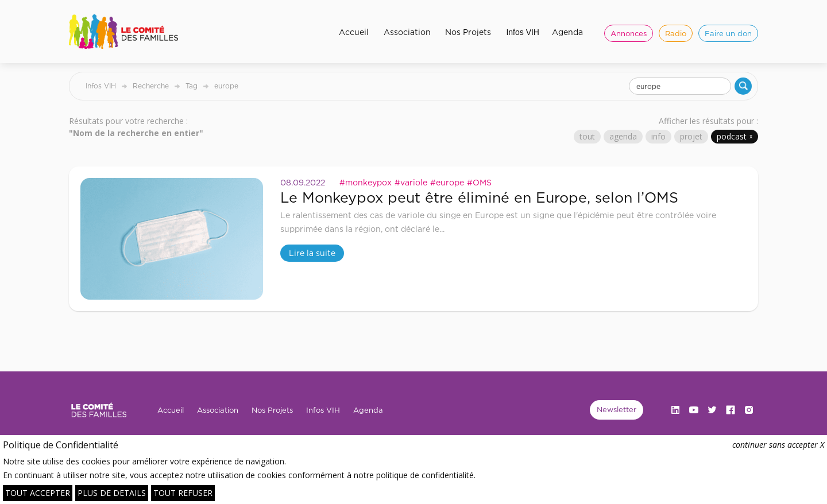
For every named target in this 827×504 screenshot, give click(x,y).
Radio (676, 33)
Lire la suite (312, 253)
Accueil (354, 32)
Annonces (629, 33)
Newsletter (617, 409)
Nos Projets (468, 32)
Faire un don (728, 33)
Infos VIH (523, 32)
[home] (128, 32)
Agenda (567, 32)
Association (407, 32)
